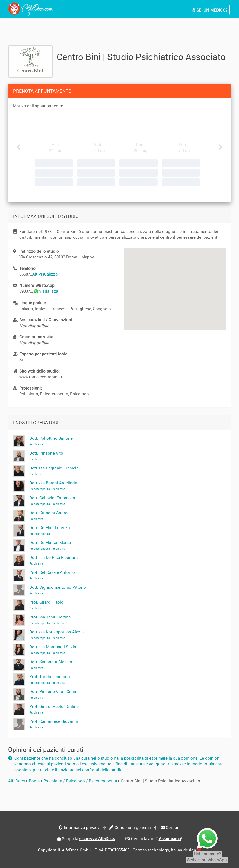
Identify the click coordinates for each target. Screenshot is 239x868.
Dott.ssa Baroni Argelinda (53, 485)
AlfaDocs (17, 781)
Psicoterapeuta (103, 781)
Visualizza (45, 274)
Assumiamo (170, 838)
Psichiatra (53, 781)
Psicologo (76, 781)
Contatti (173, 827)
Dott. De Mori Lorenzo (50, 530)
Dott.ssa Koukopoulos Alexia (56, 634)
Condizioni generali (133, 827)
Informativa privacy (82, 827)
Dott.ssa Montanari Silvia (53, 649)
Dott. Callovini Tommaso (52, 500)
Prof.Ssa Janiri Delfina (50, 620)
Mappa (88, 257)
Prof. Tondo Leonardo (50, 679)
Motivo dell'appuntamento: (38, 106)
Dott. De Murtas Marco (50, 545)
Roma (34, 781)
